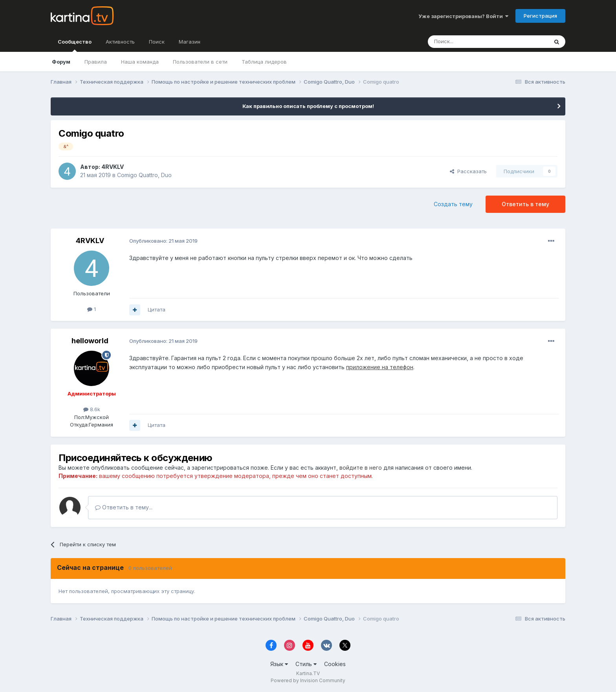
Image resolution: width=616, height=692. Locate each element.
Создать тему (453, 204)
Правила (96, 62)
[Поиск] (466, 42)
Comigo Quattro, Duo (144, 175)
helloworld (90, 341)
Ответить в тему (525, 204)
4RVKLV (113, 167)
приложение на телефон (380, 367)
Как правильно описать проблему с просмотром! (308, 106)
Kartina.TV (308, 673)
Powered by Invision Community (308, 680)
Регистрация (540, 16)
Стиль (306, 664)
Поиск (157, 42)
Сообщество (75, 45)
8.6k (92, 409)
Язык (279, 664)
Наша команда (140, 62)
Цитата (157, 309)
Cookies (335, 664)
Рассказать (468, 171)
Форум (61, 62)
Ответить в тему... (124, 507)
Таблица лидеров (264, 62)
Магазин (190, 42)
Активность (120, 42)
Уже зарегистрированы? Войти (463, 16)
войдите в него (361, 468)
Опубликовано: (163, 241)
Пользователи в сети (200, 62)
